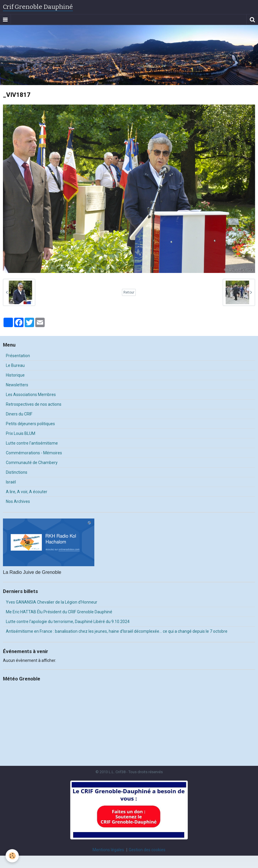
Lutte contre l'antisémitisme (32, 443)
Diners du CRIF (19, 414)
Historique (15, 375)
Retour (129, 292)
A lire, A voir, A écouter (27, 492)
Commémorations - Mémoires (34, 453)
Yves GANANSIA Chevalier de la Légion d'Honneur (52, 602)
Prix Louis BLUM (21, 433)
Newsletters (17, 385)
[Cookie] (12, 856)
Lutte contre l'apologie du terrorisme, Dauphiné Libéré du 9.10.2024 (68, 622)
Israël (11, 482)
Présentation (18, 356)
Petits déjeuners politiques (30, 424)
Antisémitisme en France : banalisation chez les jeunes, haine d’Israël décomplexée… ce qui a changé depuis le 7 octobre (117, 631)
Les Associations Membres (31, 395)
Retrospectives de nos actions (34, 404)
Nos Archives (18, 501)
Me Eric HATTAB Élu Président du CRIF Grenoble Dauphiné (59, 612)
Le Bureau (15, 365)
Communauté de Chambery (32, 463)
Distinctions (17, 472)
